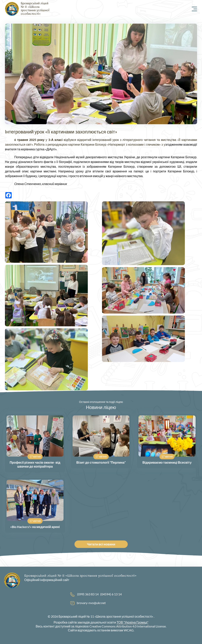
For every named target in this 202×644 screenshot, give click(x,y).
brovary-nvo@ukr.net (91, 603)
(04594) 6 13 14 (111, 594)
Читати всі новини (103, 544)
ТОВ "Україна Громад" (132, 622)
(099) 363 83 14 (88, 594)
